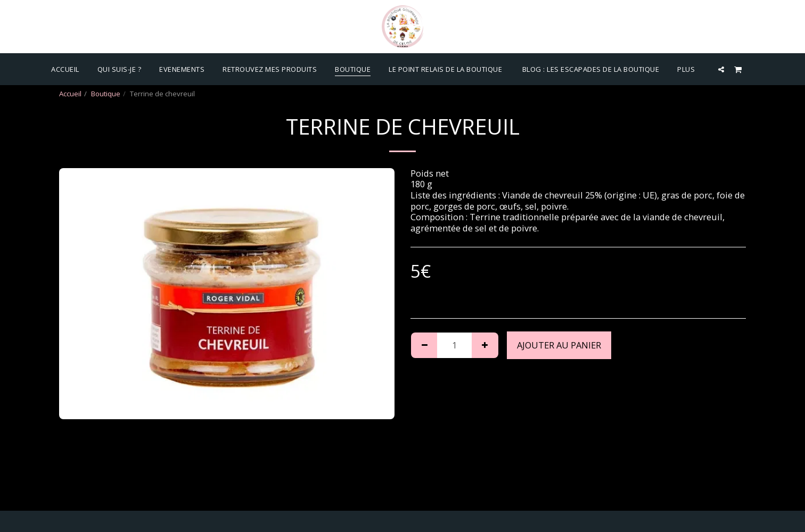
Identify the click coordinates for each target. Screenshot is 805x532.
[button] (721, 69)
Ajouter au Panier (559, 345)
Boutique (106, 94)
